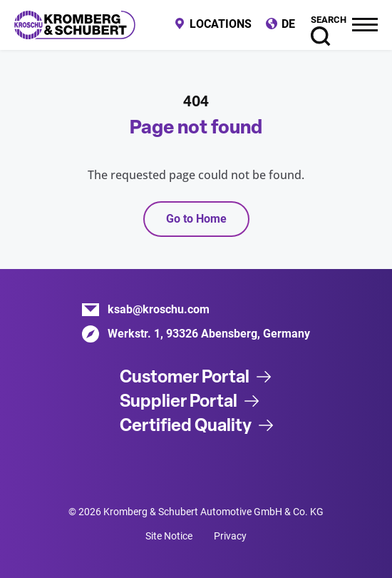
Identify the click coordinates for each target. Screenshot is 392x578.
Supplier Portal (179, 401)
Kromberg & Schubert (75, 25)
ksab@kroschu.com (159, 309)
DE (288, 24)
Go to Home (196, 219)
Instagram (249, 470)
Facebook (214, 470)
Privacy (230, 536)
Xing (178, 470)
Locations (221, 24)
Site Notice (169, 536)
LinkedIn (143, 470)
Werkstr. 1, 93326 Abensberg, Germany (209, 334)
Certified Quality (186, 425)
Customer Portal (185, 376)
